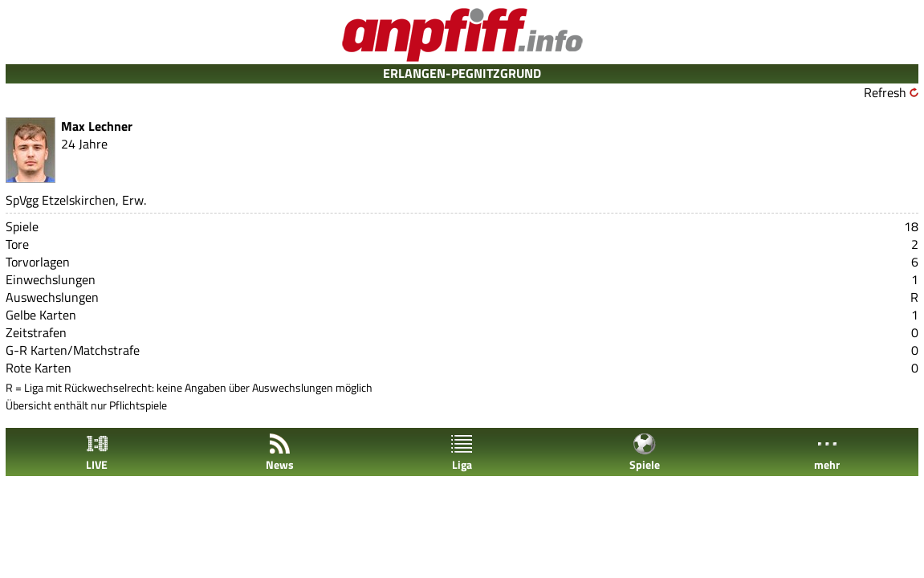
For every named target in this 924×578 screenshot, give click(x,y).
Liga (462, 452)
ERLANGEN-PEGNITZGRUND (462, 73)
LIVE (97, 452)
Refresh (885, 92)
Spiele (645, 452)
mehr (827, 452)
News (280, 452)
